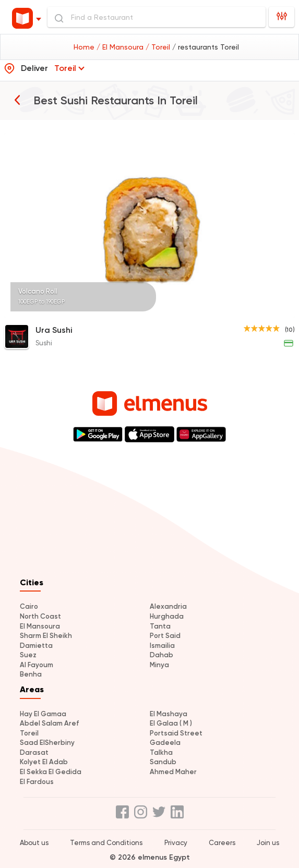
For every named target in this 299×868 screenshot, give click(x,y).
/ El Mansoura (121, 47)
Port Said (165, 636)
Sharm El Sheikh (46, 636)
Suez (28, 655)
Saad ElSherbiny (47, 743)
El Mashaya (169, 714)
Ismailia (162, 646)
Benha (31, 674)
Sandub (163, 762)
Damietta (36, 646)
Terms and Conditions (106, 843)
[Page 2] (274, 311)
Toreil (29, 733)
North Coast (40, 616)
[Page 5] (286, 311)
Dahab (162, 655)
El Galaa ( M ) (171, 723)
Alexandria (168, 606)
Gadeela (165, 743)
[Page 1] (270, 311)
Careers (222, 843)
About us (34, 843)
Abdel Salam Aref (49, 723)
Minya (159, 665)
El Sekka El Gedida (51, 772)
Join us (268, 843)
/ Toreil (159, 47)
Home (85, 47)
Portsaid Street (176, 733)
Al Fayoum (37, 665)
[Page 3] (278, 311)
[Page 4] (282, 311)
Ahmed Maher (173, 772)
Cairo (29, 606)
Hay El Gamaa (43, 714)
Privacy (176, 843)
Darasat (34, 752)
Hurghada (167, 616)
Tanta (160, 626)
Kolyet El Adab (44, 762)
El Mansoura (40, 626)
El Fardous (37, 782)
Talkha (161, 752)
